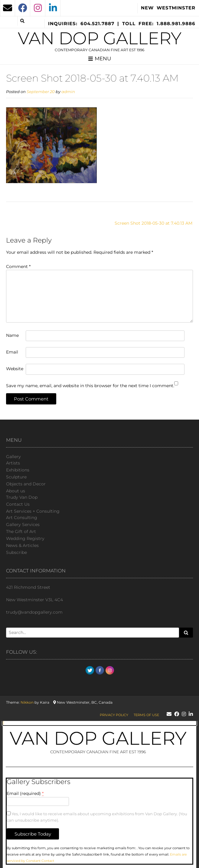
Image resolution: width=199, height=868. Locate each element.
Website (15, 369)
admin (68, 92)
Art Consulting (22, 518)
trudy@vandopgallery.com (34, 612)
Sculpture (16, 477)
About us (16, 491)
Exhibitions (18, 470)
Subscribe (16, 552)
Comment (18, 266)
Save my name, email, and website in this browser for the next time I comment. (90, 386)
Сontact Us (18, 504)
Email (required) (25, 793)
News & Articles (22, 545)
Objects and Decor (26, 484)
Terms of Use (146, 715)
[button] (99, 723)
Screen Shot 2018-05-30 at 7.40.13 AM (153, 223)
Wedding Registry (25, 538)
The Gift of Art (21, 531)
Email (12, 352)
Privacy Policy (114, 715)
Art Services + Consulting (33, 511)
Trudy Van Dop (22, 497)
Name (12, 335)
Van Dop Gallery (100, 38)
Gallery (13, 457)
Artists (13, 463)
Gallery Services (23, 524)
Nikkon (27, 702)
